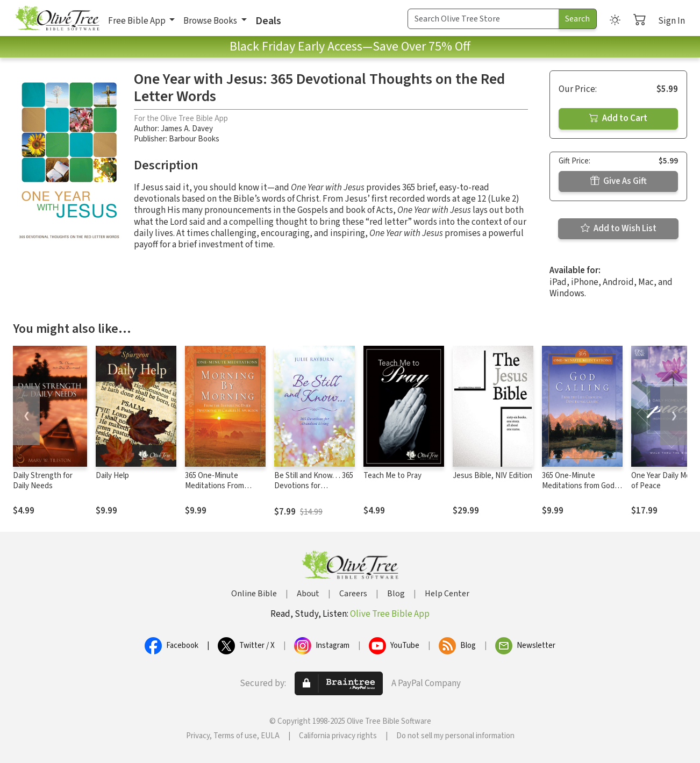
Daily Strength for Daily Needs (43, 481)
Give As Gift (619, 181)
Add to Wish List (619, 229)
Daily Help (112, 476)
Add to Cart (618, 118)
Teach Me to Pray (392, 476)
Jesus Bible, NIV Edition (492, 476)
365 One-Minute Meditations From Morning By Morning (219, 486)
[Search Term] (483, 19)
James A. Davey (187, 129)
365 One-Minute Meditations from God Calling (578, 486)
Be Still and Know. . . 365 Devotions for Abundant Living (314, 486)
